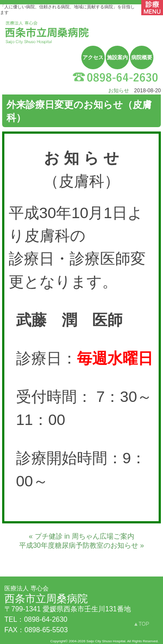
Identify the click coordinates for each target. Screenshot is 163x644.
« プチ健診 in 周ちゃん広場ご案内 (81, 536)
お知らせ (119, 91)
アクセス (93, 57)
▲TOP (141, 624)
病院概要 (142, 57)
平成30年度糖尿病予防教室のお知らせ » (81, 545)
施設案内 (117, 57)
